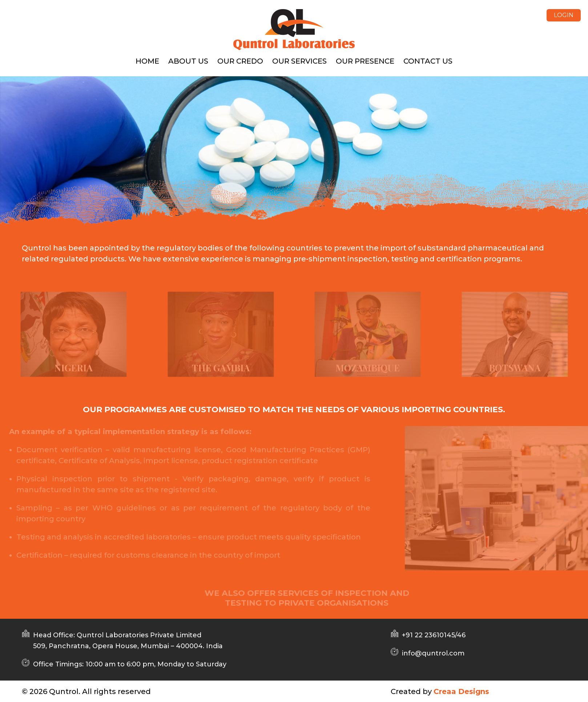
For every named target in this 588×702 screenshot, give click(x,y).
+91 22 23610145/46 (434, 635)
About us (188, 61)
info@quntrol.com (433, 653)
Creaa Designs (461, 691)
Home (147, 61)
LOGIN (564, 15)
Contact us (428, 61)
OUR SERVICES (299, 61)
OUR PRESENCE (365, 61)
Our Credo (240, 61)
